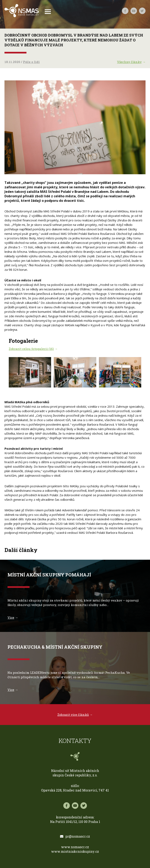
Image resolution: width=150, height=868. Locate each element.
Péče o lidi (31, 62)
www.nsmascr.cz (75, 847)
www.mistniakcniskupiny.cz (75, 851)
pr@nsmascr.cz (75, 836)
